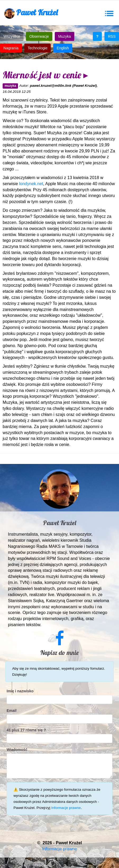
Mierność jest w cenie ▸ (45, 75)
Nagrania (11, 48)
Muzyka (65, 36)
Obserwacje (39, 36)
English (63, 48)
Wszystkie (12, 36)
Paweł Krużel (31, 13)
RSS (112, 36)
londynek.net (31, 184)
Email (12, 711)
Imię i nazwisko (20, 691)
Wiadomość (17, 750)
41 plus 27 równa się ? (26, 730)
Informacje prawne (66, 808)
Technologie (38, 48)
